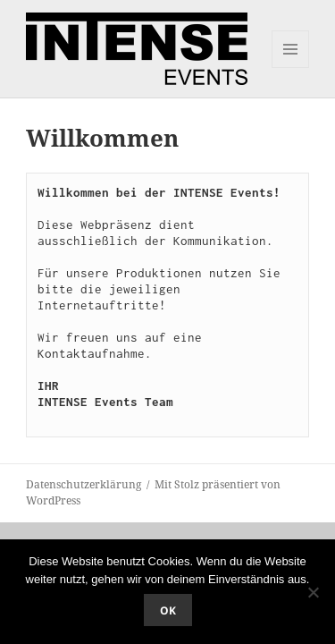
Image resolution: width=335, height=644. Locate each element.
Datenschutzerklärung (84, 484)
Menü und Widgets (291, 68)
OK (168, 610)
